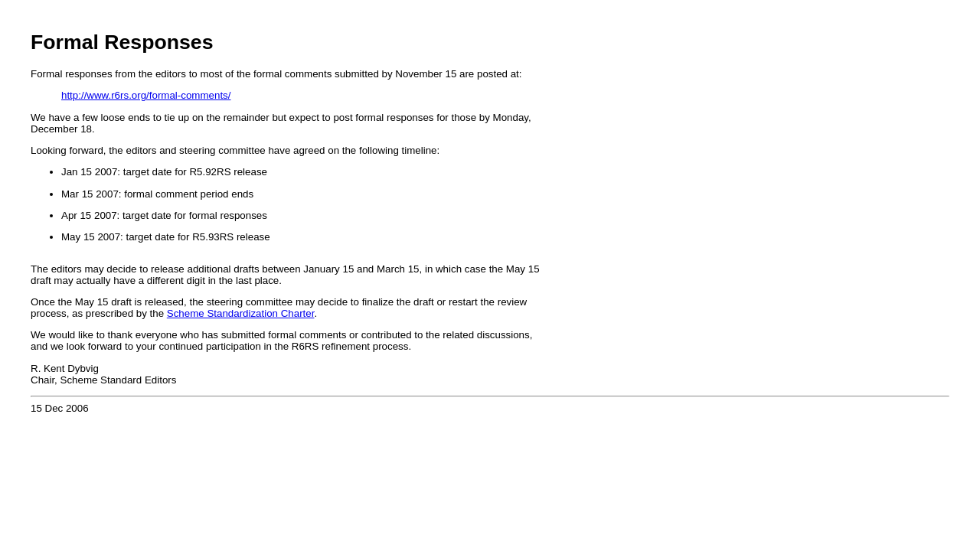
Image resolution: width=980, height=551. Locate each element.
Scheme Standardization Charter (241, 313)
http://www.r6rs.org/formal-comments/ (146, 95)
